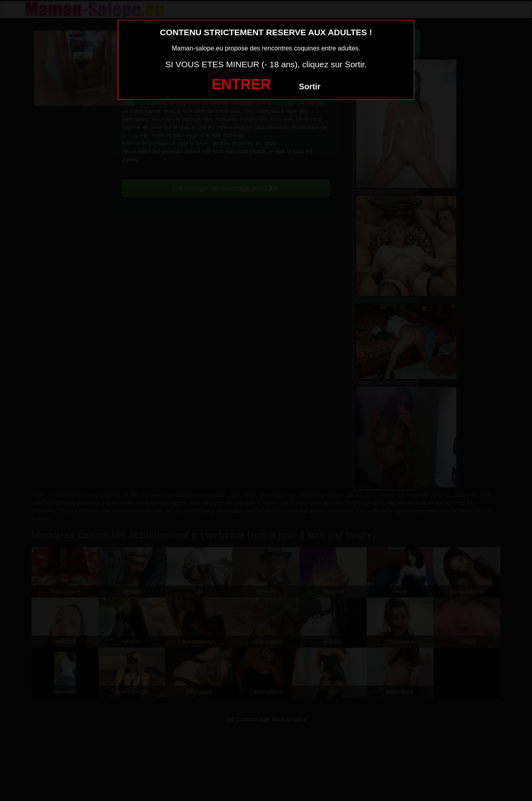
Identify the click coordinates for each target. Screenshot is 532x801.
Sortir (309, 87)
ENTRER (241, 84)
